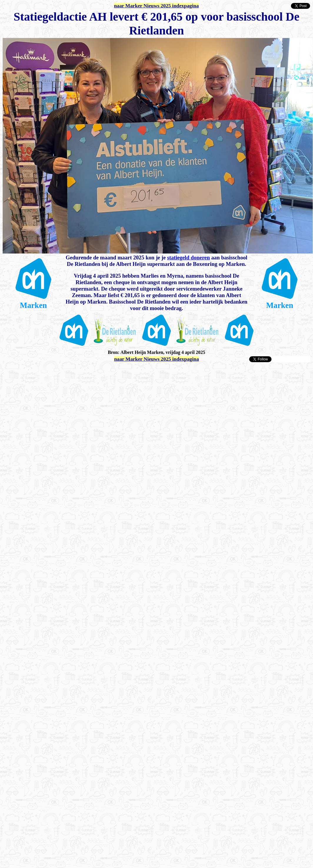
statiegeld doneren (188, 257)
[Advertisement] (66, 429)
